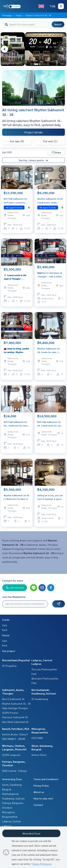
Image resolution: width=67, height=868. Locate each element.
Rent (5, 630)
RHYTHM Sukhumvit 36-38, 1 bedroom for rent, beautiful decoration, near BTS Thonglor (16, 424)
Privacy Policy (41, 786)
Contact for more (13, 581)
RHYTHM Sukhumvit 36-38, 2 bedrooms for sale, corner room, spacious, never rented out (50, 424)
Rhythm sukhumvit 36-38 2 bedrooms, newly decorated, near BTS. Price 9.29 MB (50, 201)
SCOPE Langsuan (11, 755)
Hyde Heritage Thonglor (15, 708)
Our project (9, 651)
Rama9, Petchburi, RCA (16, 729)
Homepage (7, 15)
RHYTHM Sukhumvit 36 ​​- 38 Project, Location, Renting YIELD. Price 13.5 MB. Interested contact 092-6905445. (16, 201)
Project (19, 15)
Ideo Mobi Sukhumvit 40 (15, 722)
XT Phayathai (9, 666)
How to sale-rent (43, 798)
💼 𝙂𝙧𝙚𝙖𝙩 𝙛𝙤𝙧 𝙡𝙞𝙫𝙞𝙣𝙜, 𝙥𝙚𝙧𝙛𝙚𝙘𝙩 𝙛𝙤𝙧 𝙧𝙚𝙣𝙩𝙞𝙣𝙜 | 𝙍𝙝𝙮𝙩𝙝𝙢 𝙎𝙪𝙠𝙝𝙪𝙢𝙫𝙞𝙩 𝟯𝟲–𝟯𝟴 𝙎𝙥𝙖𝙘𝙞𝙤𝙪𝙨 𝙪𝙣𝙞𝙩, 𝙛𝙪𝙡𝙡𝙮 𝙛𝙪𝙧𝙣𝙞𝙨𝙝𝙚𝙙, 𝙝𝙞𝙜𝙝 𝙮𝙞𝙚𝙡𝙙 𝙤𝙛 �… (17, 351)
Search (58, 24)
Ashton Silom (39, 755)
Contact (38, 805)
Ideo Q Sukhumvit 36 (13, 699)
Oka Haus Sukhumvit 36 (15, 717)
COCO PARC (37, 738)
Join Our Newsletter (14, 597)
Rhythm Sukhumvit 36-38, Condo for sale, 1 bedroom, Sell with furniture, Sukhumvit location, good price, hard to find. (49, 351)
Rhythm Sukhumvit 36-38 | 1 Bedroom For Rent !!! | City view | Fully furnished (17, 497)
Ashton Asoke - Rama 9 (15, 734)
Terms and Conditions (46, 779)
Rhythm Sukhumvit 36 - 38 (16, 704)
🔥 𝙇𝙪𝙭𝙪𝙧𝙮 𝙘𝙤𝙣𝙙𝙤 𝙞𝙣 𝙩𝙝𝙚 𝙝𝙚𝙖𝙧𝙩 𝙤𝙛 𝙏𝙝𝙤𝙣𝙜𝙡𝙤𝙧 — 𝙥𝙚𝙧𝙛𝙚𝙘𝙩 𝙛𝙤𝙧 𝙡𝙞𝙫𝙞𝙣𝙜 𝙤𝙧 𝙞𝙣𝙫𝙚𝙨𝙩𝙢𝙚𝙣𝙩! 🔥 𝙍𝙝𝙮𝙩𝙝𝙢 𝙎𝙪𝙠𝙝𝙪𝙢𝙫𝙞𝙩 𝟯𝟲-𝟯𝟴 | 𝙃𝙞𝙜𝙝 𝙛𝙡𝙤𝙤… (17, 277)
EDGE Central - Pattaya (14, 771)
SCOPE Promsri (10, 713)
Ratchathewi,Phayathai (16, 660)
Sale (5, 625)
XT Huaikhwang (40, 699)
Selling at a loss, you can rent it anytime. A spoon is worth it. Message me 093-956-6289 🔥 (50, 497)
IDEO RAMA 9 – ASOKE (14, 739)
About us (39, 792)
